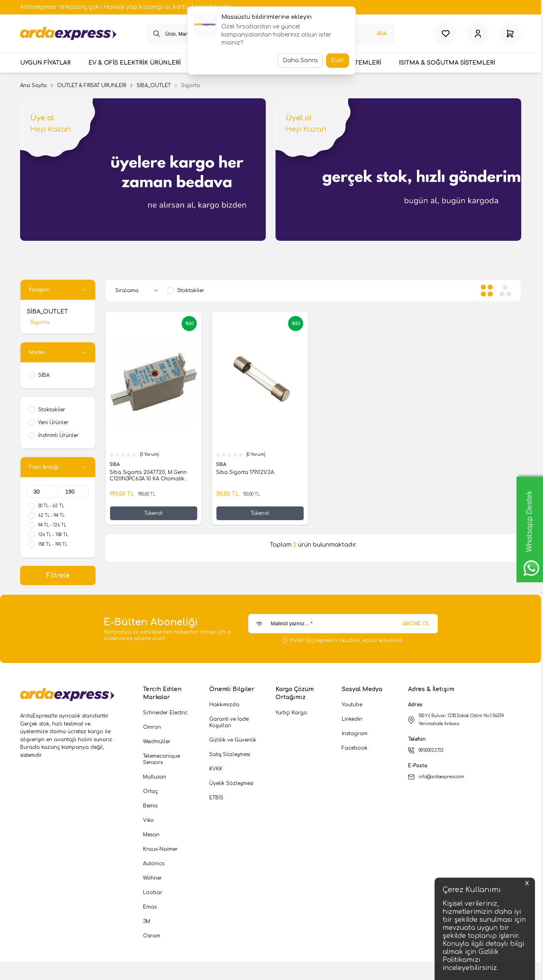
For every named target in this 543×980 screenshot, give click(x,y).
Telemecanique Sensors (161, 761)
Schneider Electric (165, 714)
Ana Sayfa (33, 87)
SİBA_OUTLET (154, 87)
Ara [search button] (382, 35)
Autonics (154, 865)
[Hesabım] (478, 35)
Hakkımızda (224, 706)
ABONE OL (416, 625)
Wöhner (152, 880)
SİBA (115, 466)
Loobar (153, 894)
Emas (150, 909)
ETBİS (216, 799)
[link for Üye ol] (143, 171)
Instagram (355, 735)
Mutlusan (155, 779)
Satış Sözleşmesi (230, 756)
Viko (148, 822)
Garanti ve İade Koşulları (229, 724)
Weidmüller (157, 743)
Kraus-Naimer (160, 851)
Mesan (151, 836)
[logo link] (68, 35)
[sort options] (138, 292)
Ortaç (150, 793)
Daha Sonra (300, 60)
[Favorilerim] (446, 35)
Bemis (150, 807)
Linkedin (352, 721)
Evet (338, 60)
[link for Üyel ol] (398, 171)
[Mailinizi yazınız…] (343, 625)
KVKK (216, 771)
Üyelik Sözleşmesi (231, 785)
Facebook (355, 750)
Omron (152, 729)
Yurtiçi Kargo (291, 714)
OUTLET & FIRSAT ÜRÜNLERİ (92, 87)
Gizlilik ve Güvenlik (233, 742)
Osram (152, 937)
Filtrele (58, 577)
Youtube (352, 706)
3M (147, 923)
